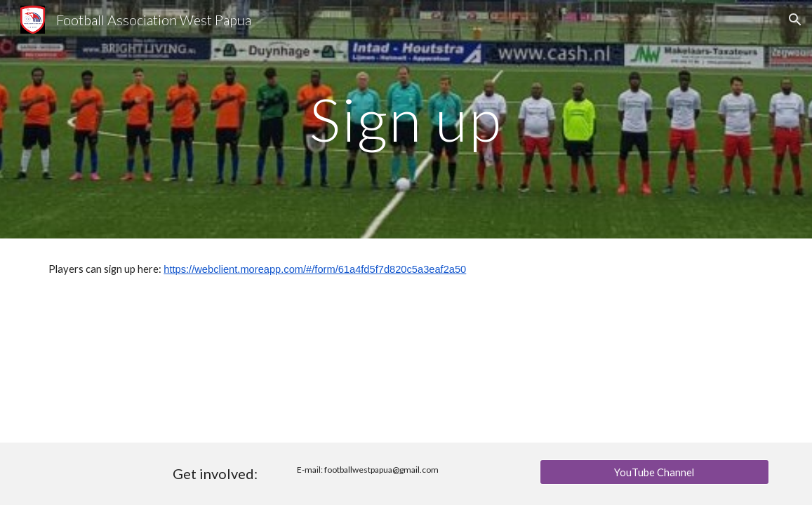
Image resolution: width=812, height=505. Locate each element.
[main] (406, 119)
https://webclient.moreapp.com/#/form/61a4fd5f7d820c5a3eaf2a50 (315, 269)
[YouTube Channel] (654, 472)
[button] (795, 20)
